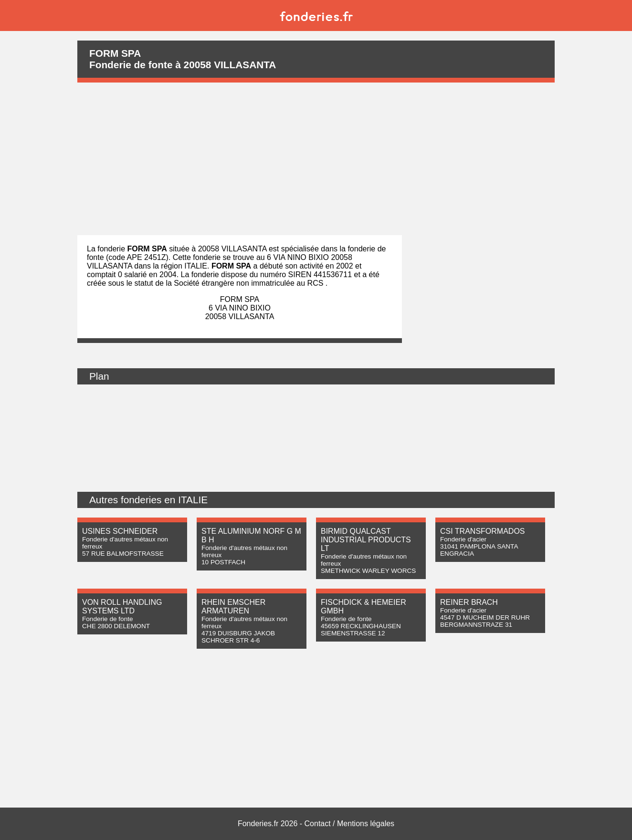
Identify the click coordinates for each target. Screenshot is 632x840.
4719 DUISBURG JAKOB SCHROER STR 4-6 (238, 637)
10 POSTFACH (223, 562)
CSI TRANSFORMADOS (483, 531)
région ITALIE (184, 266)
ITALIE (193, 500)
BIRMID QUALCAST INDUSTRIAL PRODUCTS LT (366, 540)
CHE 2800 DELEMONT (116, 626)
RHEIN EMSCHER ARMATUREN (233, 607)
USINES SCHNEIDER (120, 531)
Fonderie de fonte (108, 619)
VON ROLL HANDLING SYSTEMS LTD (122, 607)
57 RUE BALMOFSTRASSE (123, 554)
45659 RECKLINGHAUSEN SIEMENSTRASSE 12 (361, 630)
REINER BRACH (469, 602)
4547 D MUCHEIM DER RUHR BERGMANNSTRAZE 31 (485, 621)
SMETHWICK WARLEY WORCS (368, 571)
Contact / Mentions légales (350, 824)
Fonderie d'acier (463, 539)
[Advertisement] (316, 159)
